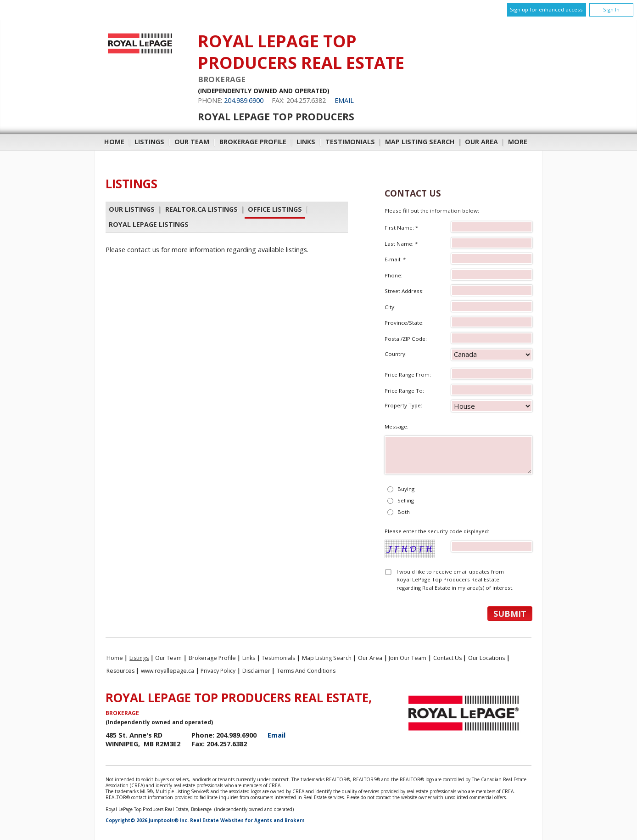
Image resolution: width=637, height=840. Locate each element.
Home (114, 142)
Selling (406, 500)
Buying (406, 489)
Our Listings (132, 209)
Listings (149, 142)
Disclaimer (256, 671)
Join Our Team (408, 658)
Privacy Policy (218, 671)
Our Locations (486, 658)
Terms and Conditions (306, 671)
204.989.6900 (244, 100)
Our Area (481, 142)
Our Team (192, 142)
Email (344, 100)
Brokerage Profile (253, 142)
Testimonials (350, 142)
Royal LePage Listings (149, 224)
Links (306, 142)
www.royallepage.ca (168, 671)
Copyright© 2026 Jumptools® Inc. (147, 820)
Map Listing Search (420, 142)
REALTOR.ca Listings (201, 209)
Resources (120, 671)
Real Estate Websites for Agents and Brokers (247, 820)
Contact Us (447, 658)
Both (404, 512)
